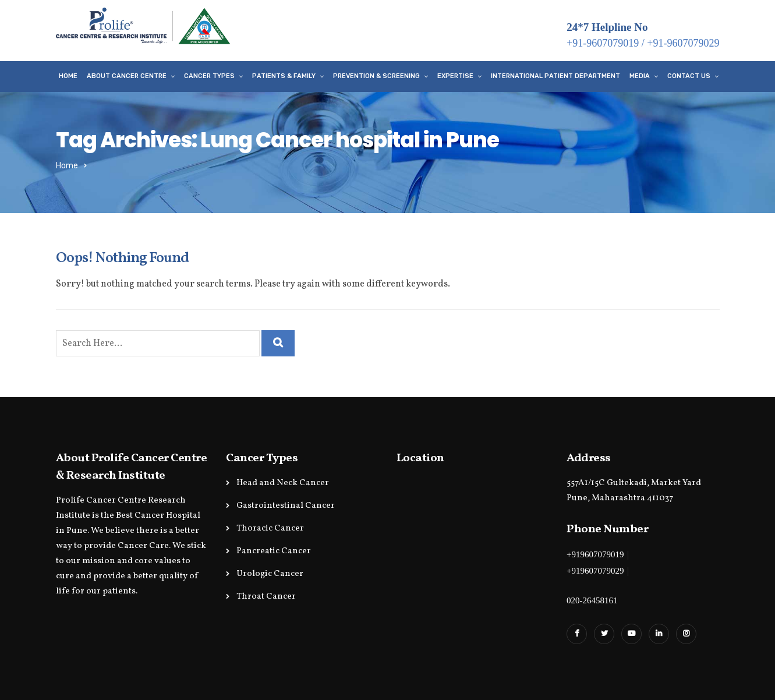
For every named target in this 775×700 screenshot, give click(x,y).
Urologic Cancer (270, 574)
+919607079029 (595, 571)
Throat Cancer (266, 597)
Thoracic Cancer (270, 528)
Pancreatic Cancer (274, 551)
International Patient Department (555, 76)
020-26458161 (592, 600)
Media (640, 76)
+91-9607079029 (683, 43)
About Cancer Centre (127, 76)
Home (68, 76)
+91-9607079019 (603, 43)
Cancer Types (209, 76)
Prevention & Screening (376, 76)
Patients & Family (284, 76)
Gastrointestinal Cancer (286, 506)
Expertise (455, 76)
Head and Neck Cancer (283, 483)
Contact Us (689, 76)
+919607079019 (595, 554)
